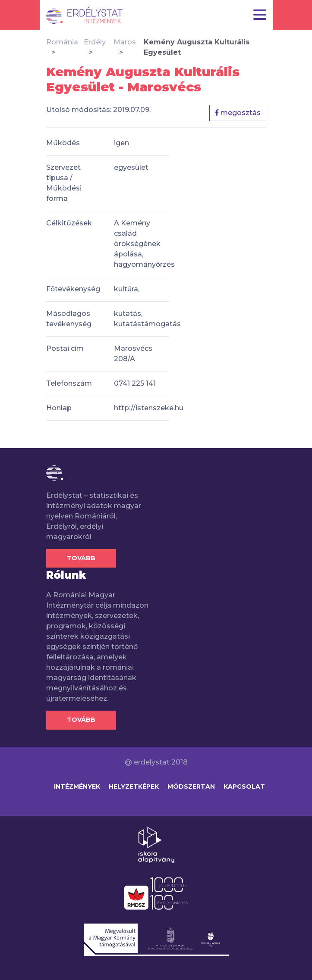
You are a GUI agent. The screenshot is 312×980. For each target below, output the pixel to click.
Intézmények (77, 786)
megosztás (238, 113)
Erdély (95, 42)
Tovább (81, 558)
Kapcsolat (244, 786)
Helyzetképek (134, 786)
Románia (62, 42)
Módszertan (191, 786)
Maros (125, 42)
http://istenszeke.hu (149, 408)
